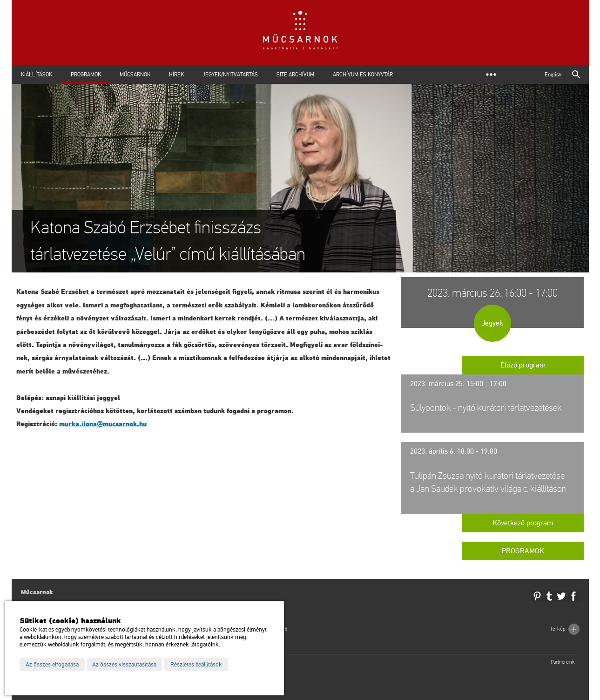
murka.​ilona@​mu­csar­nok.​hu (103, 424)
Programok (86, 75)
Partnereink (563, 662)
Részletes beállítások (196, 665)
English (553, 75)
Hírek (176, 75)
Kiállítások (37, 75)
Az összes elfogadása (52, 665)
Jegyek (492, 323)
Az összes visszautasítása (124, 665)
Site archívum (295, 75)
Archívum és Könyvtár (363, 75)
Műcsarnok (135, 75)
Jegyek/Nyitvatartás (230, 75)
